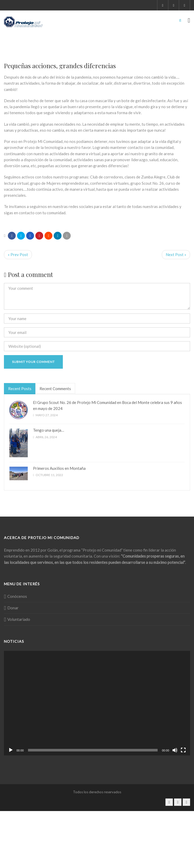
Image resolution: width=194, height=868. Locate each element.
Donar (13, 608)
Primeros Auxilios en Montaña (59, 468)
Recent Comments (55, 389)
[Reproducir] (11, 750)
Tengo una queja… (49, 430)
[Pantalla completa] (183, 750)
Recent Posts (20, 389)
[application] (97, 703)
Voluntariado (19, 619)
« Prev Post (18, 254)
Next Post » (176, 254)
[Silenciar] (175, 750)
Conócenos (17, 596)
